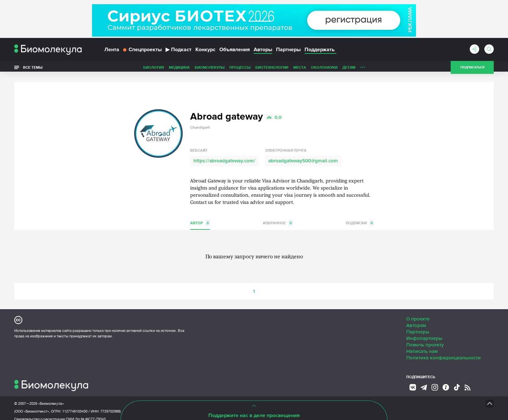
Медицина (134, 69)
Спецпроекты (142, 51)
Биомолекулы (164, 69)
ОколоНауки (279, 69)
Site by (162, 397)
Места (254, 69)
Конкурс (205, 51)
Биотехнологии (226, 69)
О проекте (418, 313)
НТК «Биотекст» (243, 397)
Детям (303, 69)
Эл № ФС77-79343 (90, 413)
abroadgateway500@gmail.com (303, 155)
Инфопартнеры (424, 332)
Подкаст (179, 51)
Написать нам (422, 345)
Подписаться (472, 69)
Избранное (278, 217)
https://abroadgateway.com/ (224, 155)
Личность (325, 69)
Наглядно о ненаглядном (384, 69)
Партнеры (288, 51)
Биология (108, 69)
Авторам (416, 319)
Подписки (360, 217)
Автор (200, 217)
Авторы (263, 51)
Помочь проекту (425, 339)
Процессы (194, 69)
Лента (112, 51)
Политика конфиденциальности (444, 352)
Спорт (346, 69)
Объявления (235, 51)
